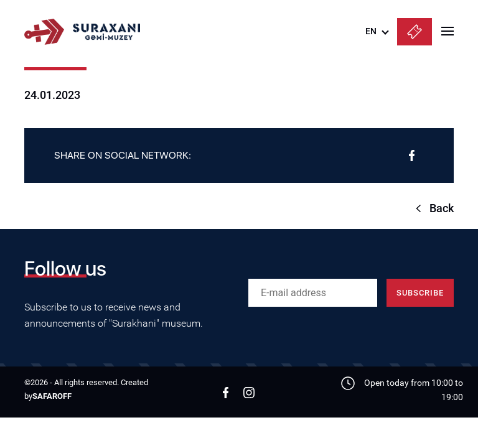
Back (442, 208)
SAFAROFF (52, 396)
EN (371, 31)
